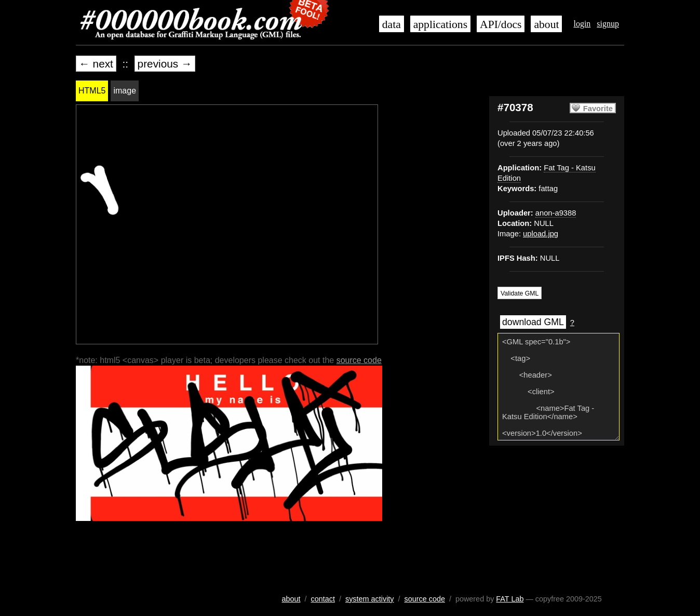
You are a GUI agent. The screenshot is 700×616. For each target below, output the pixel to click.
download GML (533, 322)
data (392, 24)
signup (608, 24)
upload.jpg (541, 234)
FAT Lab (510, 599)
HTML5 (92, 91)
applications (440, 24)
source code (359, 360)
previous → (165, 64)
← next (96, 64)
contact (323, 599)
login (582, 24)
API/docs (501, 24)
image (125, 91)
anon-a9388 (556, 213)
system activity (370, 599)
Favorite (598, 109)
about (546, 24)
